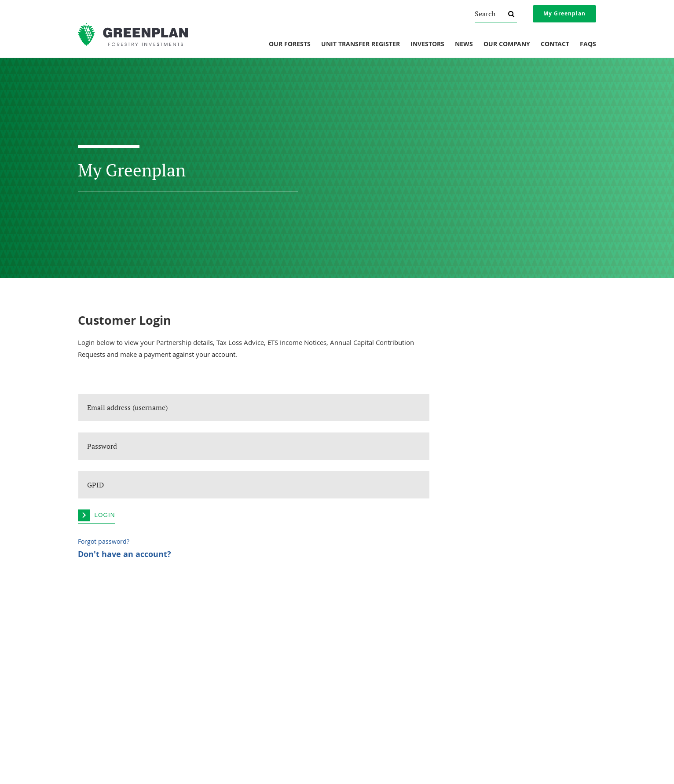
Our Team (90, 674)
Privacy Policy (490, 674)
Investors (427, 44)
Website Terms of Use (501, 697)
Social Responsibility (103, 662)
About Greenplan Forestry (110, 638)
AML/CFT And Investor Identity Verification (525, 685)
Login (105, 515)
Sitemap (429, 769)
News (464, 44)
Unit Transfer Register (361, 44)
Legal (483, 624)
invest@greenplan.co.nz (233, 763)
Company (92, 624)
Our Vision (90, 685)
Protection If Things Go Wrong (510, 650)
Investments (230, 624)
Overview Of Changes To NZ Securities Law (526, 638)
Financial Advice (493, 662)
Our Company (507, 44)
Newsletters (357, 650)
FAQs (588, 44)
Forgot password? (104, 542)
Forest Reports (360, 638)
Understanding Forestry (107, 650)
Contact (555, 44)
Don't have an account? (125, 554)
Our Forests (290, 44)
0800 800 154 (238, 752)
